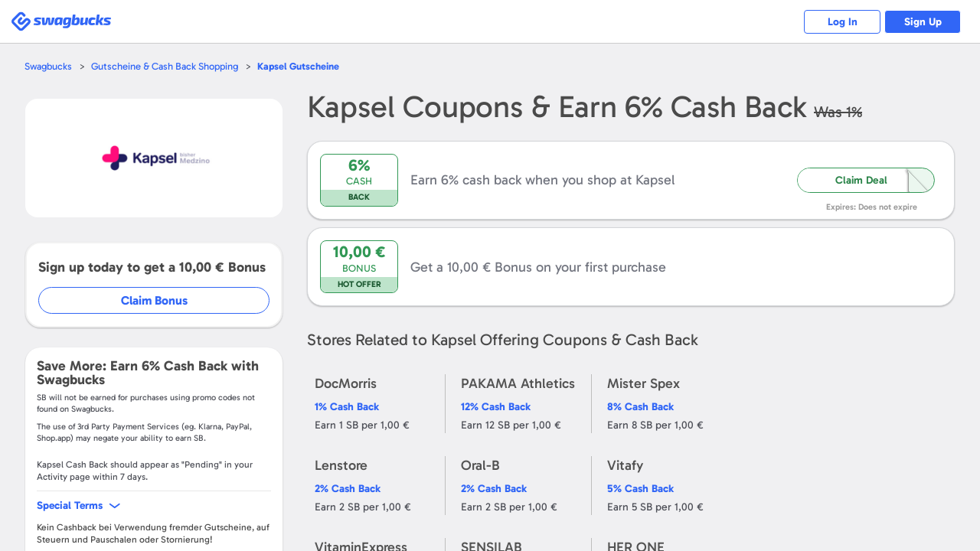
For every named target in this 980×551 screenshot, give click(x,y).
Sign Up (923, 22)
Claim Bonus (154, 300)
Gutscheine (298, 66)
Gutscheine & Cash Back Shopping (165, 66)
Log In (843, 22)
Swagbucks (48, 66)
